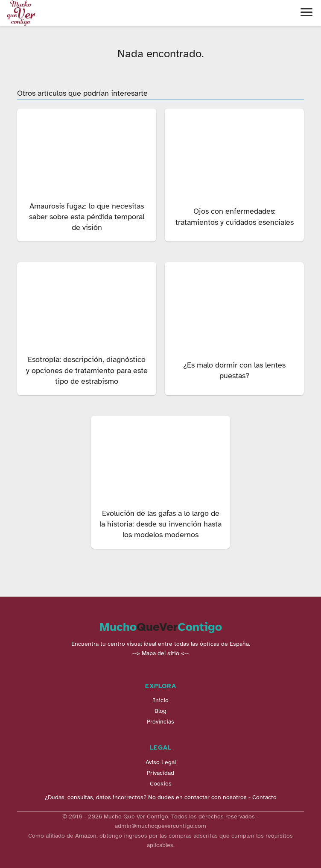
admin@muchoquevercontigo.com (160, 826)
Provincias (160, 722)
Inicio (161, 700)
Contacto (264, 797)
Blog (160, 711)
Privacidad (160, 773)
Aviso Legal (161, 762)
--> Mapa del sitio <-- (160, 653)
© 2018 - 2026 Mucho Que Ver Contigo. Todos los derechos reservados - (160, 817)
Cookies (161, 784)
